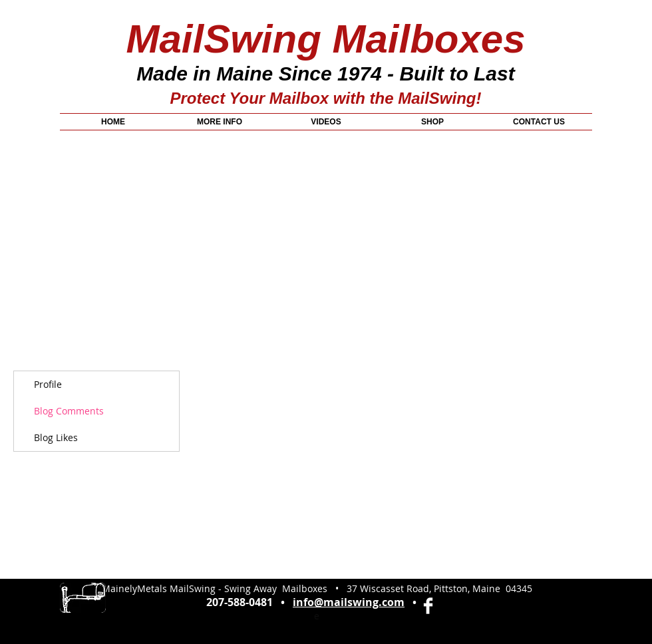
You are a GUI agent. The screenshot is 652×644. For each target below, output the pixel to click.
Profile (48, 384)
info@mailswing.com (349, 602)
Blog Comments (69, 411)
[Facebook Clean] (428, 606)
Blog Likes (56, 437)
